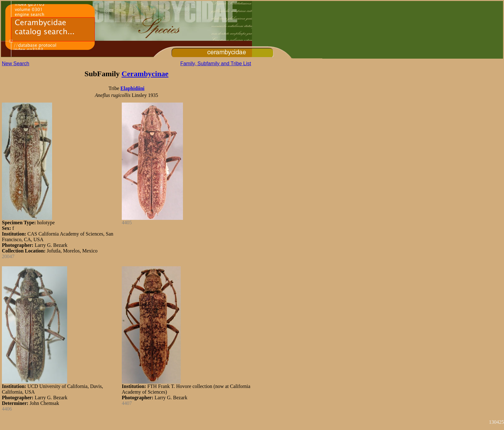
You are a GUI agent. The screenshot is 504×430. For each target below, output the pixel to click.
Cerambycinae (145, 74)
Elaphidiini (133, 88)
